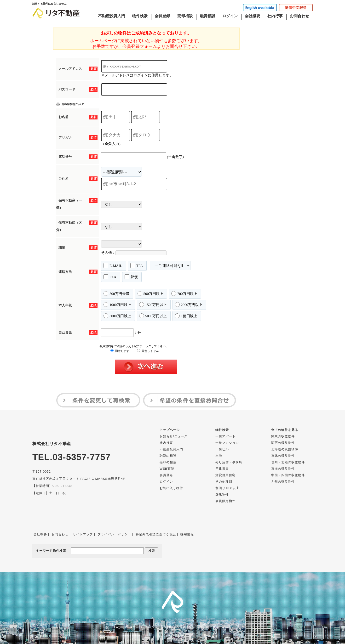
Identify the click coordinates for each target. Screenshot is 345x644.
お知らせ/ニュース (174, 436)
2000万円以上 (189, 305)
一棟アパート (225, 436)
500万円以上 (150, 294)
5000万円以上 (153, 316)
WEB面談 (167, 469)
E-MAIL (113, 266)
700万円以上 (184, 294)
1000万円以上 (117, 305)
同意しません (148, 351)
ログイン (230, 16)
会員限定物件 (225, 501)
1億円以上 (186, 316)
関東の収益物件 (283, 436)
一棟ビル (222, 449)
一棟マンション (227, 443)
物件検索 (140, 16)
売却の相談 (168, 462)
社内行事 (275, 16)
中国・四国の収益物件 (288, 475)
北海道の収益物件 (285, 449)
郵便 (131, 277)
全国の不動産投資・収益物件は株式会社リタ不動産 (168, 627)
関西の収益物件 (283, 443)
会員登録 (162, 16)
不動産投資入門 (112, 16)
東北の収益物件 (283, 456)
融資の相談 (168, 456)
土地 (219, 456)
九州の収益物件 (283, 482)
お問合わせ (299, 16)
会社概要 (253, 16)
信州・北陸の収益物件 (288, 462)
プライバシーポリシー (114, 534)
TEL (137, 266)
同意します (120, 351)
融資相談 (207, 16)
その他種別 (224, 482)
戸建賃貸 (222, 469)
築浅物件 (222, 494)
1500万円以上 (153, 305)
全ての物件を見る (285, 430)
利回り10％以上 (227, 488)
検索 (152, 551)
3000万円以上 (117, 316)
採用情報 (187, 534)
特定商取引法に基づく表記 (156, 534)
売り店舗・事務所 (229, 462)
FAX (110, 277)
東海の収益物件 (283, 469)
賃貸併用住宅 (225, 475)
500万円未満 (116, 294)
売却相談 (185, 16)
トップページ (170, 430)
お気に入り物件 (171, 488)
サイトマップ (83, 534)
